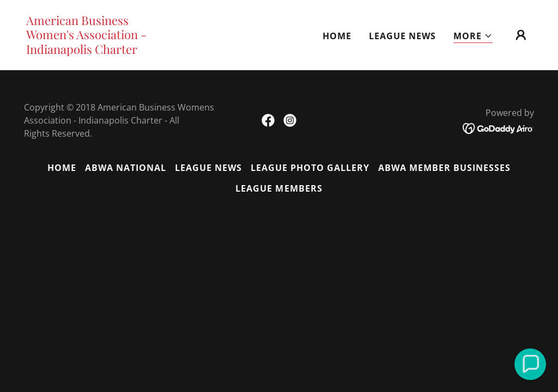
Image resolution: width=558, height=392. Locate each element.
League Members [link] (279, 188)
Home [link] (337, 36)
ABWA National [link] (126, 168)
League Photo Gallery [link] (310, 168)
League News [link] (402, 36)
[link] (97, 51)
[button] (473, 36)
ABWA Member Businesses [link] (444, 168)
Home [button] (62, 168)
